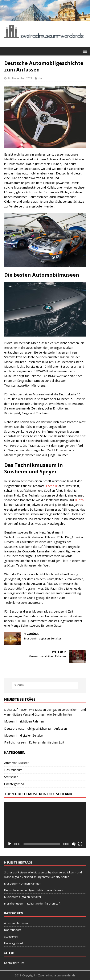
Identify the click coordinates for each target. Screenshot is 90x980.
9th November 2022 (20, 78)
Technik (51, 486)
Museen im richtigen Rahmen (24, 721)
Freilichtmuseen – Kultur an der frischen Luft (34, 742)
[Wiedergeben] (10, 844)
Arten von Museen (17, 763)
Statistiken (11, 777)
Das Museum (13, 770)
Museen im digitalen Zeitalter (24, 735)
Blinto (79, 500)
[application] (45, 825)
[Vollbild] (80, 844)
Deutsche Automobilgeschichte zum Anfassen (36, 728)
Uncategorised (14, 784)
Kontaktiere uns (14, 963)
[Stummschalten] (74, 844)
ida (40, 78)
